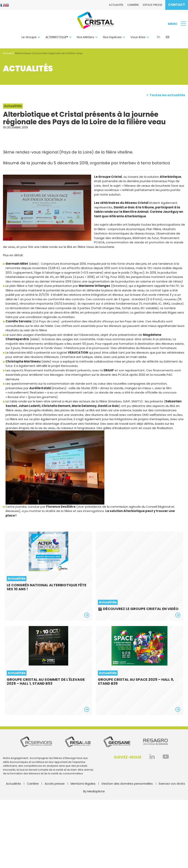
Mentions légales (83, 784)
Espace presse (153, 5)
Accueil (8, 53)
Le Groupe (29, 37)
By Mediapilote (94, 791)
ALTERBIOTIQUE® (57, 37)
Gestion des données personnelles (127, 784)
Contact (177, 5)
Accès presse (55, 784)
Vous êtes (138, 37)
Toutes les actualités (166, 95)
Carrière (133, 5)
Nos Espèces (112, 37)
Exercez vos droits (172, 784)
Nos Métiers (85, 37)
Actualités (116, 5)
